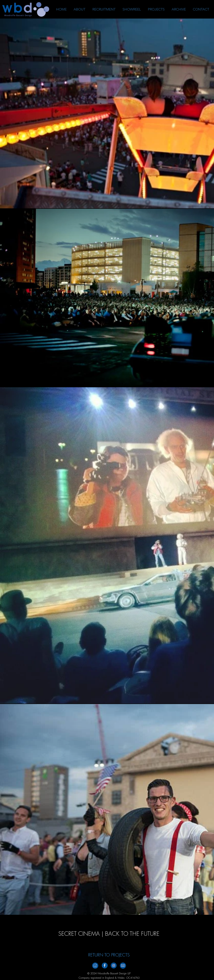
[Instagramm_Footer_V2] (114, 965)
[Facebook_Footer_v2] (105, 965)
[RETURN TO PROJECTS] (109, 955)
